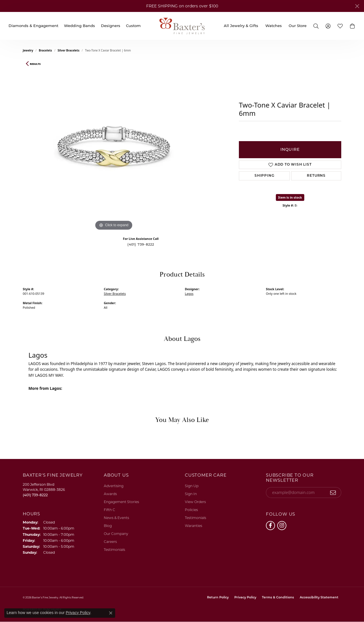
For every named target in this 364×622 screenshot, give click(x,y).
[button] (316, 26)
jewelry (28, 50)
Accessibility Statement (319, 598)
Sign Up (192, 486)
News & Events (116, 518)
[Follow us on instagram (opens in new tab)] (282, 526)
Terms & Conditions (278, 598)
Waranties (194, 526)
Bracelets (45, 50)
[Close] (357, 6)
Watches (274, 26)
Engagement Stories (121, 502)
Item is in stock (290, 197)
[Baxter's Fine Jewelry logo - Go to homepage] (182, 26)
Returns (316, 176)
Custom (133, 26)
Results (35, 64)
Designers (111, 26)
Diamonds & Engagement (33, 26)
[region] (114, 147)
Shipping (264, 176)
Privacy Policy (245, 598)
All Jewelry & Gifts (241, 26)
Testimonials (114, 550)
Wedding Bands (79, 26)
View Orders (195, 502)
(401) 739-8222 (141, 244)
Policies (191, 510)
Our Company (116, 534)
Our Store (298, 26)
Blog (108, 526)
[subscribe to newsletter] (333, 493)
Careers (110, 542)
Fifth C (109, 510)
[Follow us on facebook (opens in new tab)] (270, 526)
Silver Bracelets (69, 50)
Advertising (114, 486)
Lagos (189, 294)
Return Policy (218, 598)
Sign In (191, 494)
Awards (110, 494)
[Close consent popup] (111, 613)
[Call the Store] (35, 495)
